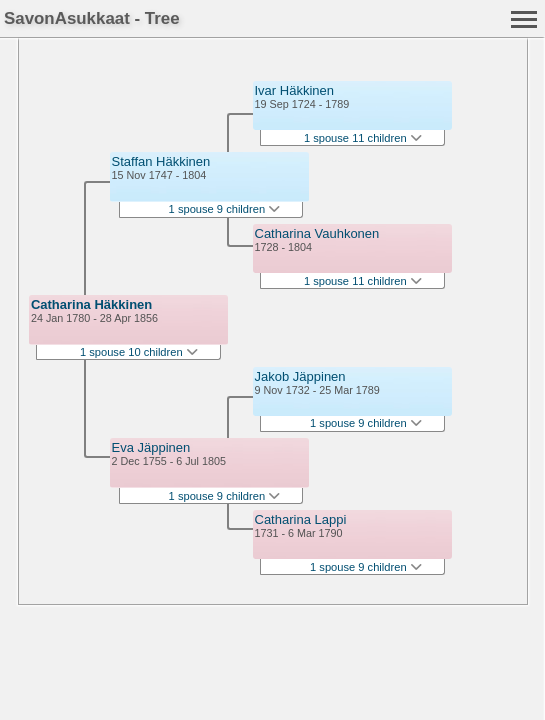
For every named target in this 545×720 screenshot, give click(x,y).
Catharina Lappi (301, 519)
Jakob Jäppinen (300, 376)
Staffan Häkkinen (161, 161)
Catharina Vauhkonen (317, 233)
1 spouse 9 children (225, 209)
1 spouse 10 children (139, 352)
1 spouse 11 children (363, 138)
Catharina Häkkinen (91, 304)
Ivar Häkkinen (294, 90)
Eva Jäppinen (151, 447)
